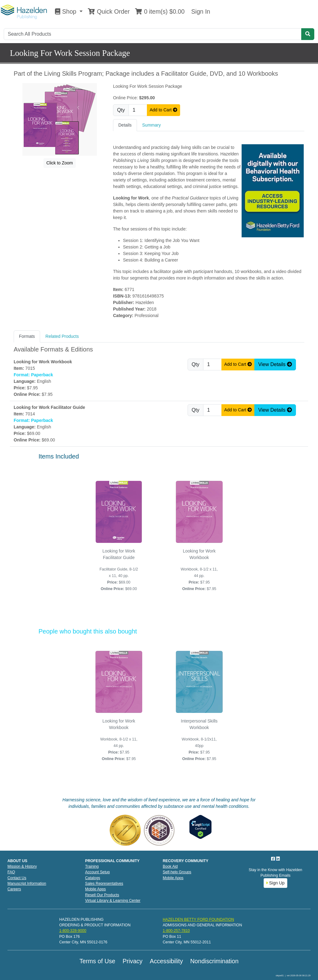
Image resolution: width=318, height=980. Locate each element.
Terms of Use (97, 961)
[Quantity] (138, 110)
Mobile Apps (95, 889)
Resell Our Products (102, 895)
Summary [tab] (152, 125)
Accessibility (166, 961)
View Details (275, 364)
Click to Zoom (60, 163)
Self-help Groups (177, 872)
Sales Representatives (104, 884)
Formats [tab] (27, 336)
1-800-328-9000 (73, 931)
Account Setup (98, 872)
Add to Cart (164, 110)
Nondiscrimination (214, 961)
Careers (14, 889)
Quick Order (109, 11)
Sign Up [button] (276, 883)
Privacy (133, 961)
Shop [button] (66, 11)
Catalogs (93, 878)
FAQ (11, 872)
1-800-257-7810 (176, 931)
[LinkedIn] (278, 859)
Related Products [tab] (62, 336)
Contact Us (17, 878)
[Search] (153, 34)
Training (92, 866)
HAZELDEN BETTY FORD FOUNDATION (198, 920)
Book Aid (170, 866)
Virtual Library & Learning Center (113, 901)
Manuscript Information (27, 884)
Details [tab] (125, 125)
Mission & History (22, 866)
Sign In (200, 11)
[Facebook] (274, 859)
